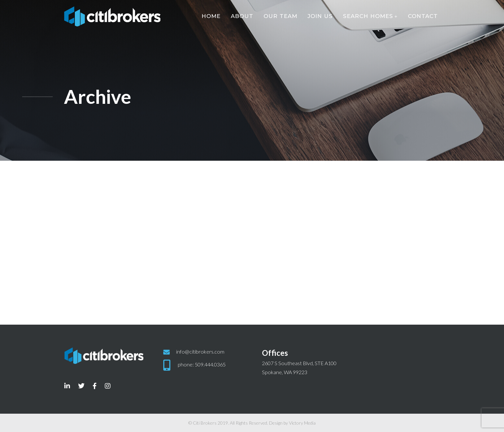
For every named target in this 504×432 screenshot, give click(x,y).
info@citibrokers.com (200, 351)
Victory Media (302, 423)
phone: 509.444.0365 (202, 364)
